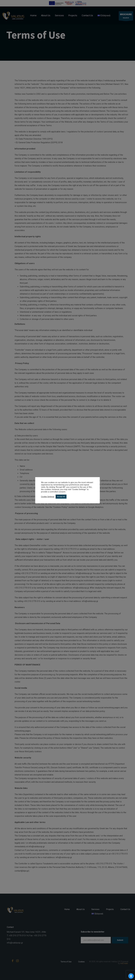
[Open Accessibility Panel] (131, 976)
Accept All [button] (61, 497)
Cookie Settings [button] (48, 497)
